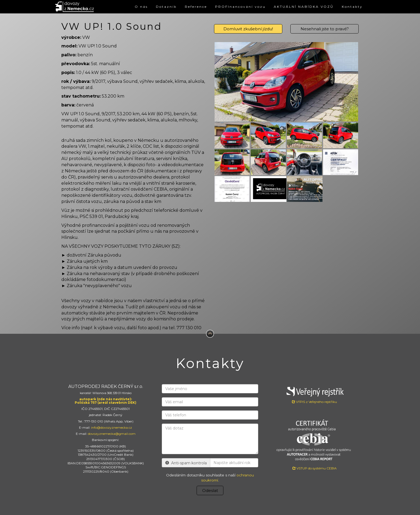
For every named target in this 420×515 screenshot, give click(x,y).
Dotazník (166, 7)
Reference (196, 7)
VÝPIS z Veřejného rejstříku (314, 394)
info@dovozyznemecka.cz (112, 427)
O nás (141, 7)
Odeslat (210, 490)
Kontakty (352, 7)
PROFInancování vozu (240, 7)
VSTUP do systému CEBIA (315, 468)
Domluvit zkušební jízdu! (248, 29)
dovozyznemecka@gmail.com (112, 434)
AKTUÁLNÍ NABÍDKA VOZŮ (304, 7)
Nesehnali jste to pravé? (325, 29)
